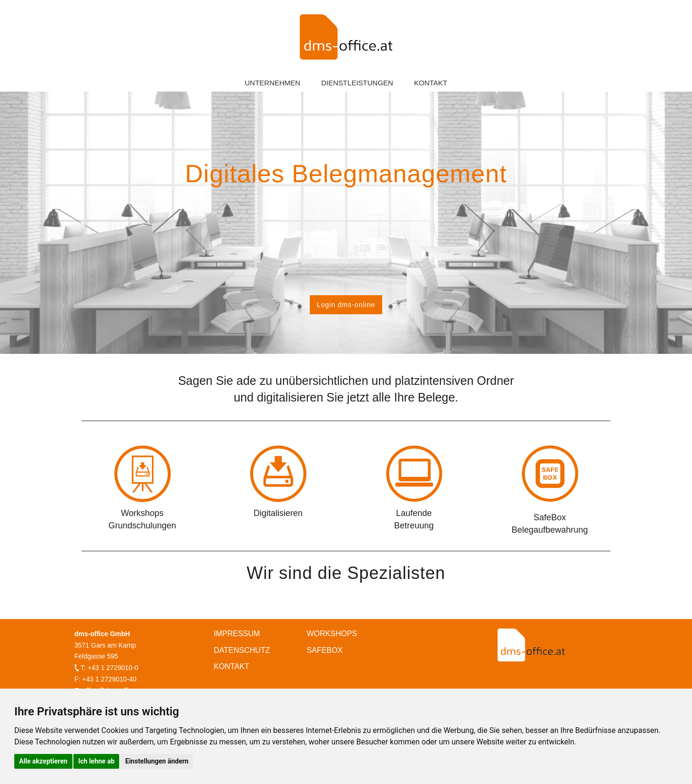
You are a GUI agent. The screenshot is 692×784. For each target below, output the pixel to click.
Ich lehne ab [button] (96, 761)
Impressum (237, 634)
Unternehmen (272, 83)
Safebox (325, 650)
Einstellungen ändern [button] (157, 761)
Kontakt (431, 83)
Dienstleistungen (357, 83)
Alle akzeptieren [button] (43, 761)
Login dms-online (346, 305)
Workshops (332, 634)
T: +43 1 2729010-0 (109, 668)
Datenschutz (242, 650)
